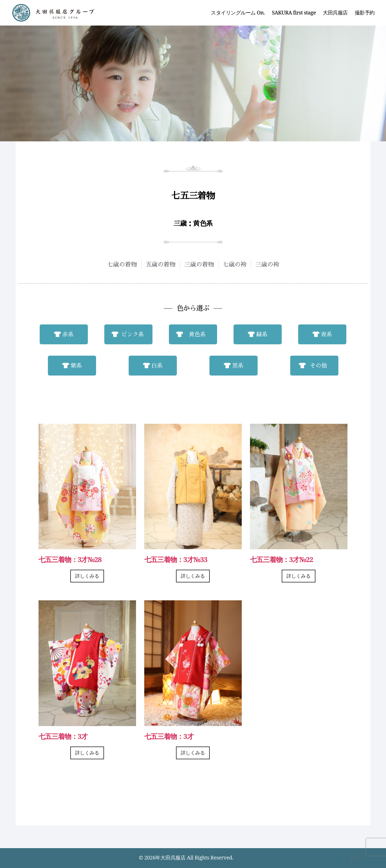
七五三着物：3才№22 (281, 559)
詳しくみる (87, 576)
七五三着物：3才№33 (176, 559)
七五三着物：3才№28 (70, 559)
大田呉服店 (335, 13)
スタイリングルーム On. (238, 13)
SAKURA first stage (294, 13)
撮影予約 (365, 13)
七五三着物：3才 (63, 736)
